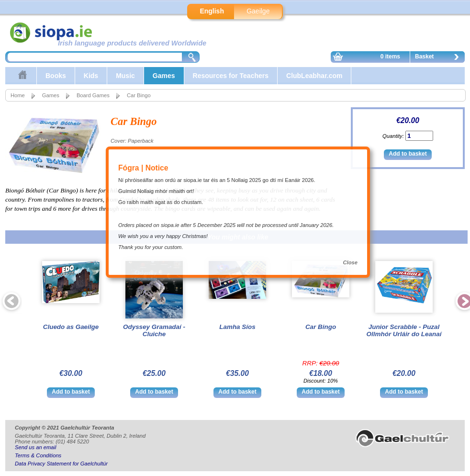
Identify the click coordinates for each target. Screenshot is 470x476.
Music (125, 76)
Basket (439, 58)
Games (164, 76)
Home (18, 95)
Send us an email (35, 447)
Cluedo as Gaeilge (71, 327)
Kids (91, 76)
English (212, 11)
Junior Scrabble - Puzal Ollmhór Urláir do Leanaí (404, 330)
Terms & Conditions (38, 455)
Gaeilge (258, 11)
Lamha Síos (237, 327)
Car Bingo (321, 327)
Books (56, 76)
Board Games (93, 95)
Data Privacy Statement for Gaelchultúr (61, 464)
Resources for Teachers (231, 76)
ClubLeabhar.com (314, 76)
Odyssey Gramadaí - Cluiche (154, 330)
